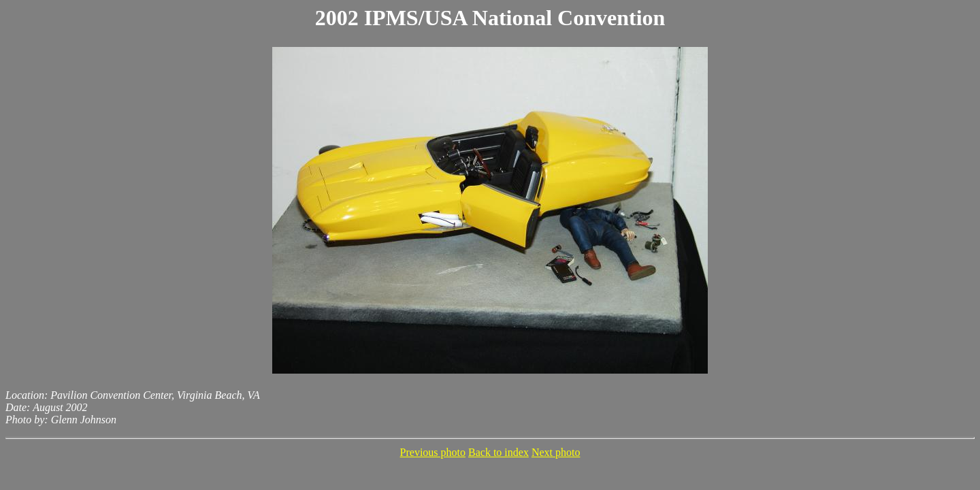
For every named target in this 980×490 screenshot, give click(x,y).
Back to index (499, 452)
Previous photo (433, 452)
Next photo (556, 452)
